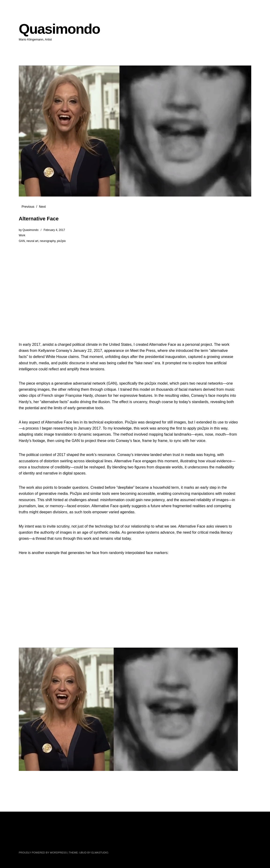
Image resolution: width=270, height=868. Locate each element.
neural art (32, 241)
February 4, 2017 (54, 230)
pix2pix (61, 241)
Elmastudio (100, 853)
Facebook (35, 841)
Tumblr (110, 841)
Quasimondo (59, 29)
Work (22, 235)
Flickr (48, 841)
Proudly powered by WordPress (43, 853)
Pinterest (85, 841)
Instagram (60, 841)
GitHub (97, 841)
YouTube (72, 841)
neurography (48, 241)
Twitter (23, 841)
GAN (22, 241)
